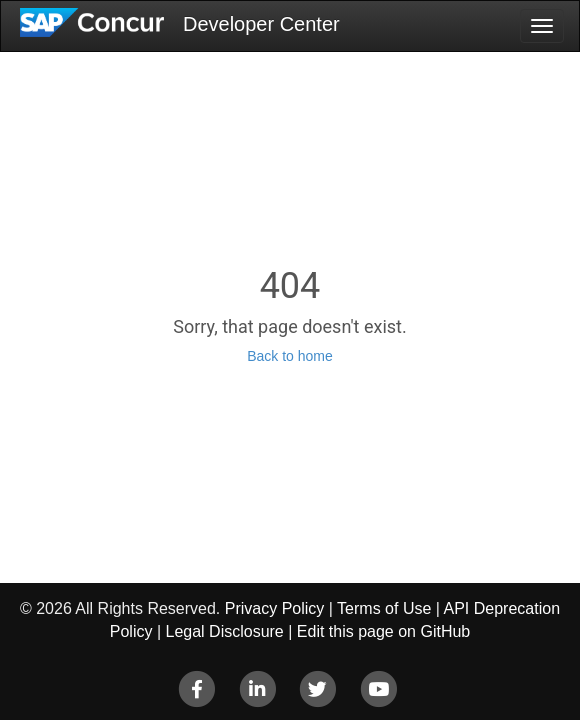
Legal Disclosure (224, 631)
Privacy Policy (275, 608)
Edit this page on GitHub (383, 631)
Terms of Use (384, 608)
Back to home (290, 356)
